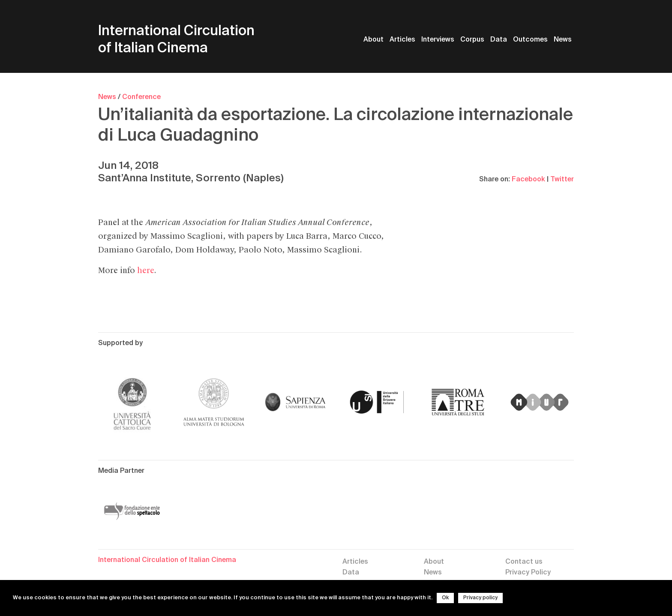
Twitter (562, 180)
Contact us (524, 562)
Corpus (472, 40)
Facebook (528, 180)
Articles (402, 40)
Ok (445, 598)
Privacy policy (480, 598)
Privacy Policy (528, 573)
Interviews (438, 40)
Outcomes (530, 40)
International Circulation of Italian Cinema (176, 40)
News (563, 40)
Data (499, 40)
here (145, 270)
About (373, 40)
